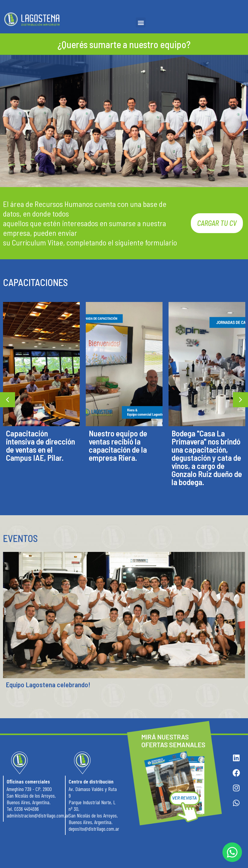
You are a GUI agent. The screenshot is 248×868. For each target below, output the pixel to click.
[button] (141, 22)
